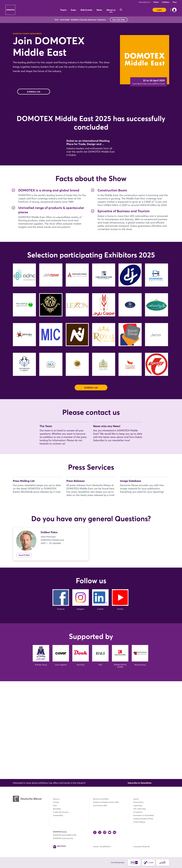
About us (56, 799)
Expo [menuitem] (74, 10)
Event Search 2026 (100, 805)
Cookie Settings (139, 822)
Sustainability (58, 815)
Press (175, 2)
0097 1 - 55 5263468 (51, 641)
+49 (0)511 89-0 (105, 847)
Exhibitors (166, 2)
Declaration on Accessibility (144, 815)
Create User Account (61, 812)
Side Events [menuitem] (86, 10)
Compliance (138, 812)
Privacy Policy (138, 802)
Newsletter (57, 809)
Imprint (136, 799)
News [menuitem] (99, 10)
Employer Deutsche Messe (143, 819)
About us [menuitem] (111, 10)
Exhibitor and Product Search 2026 (106, 802)
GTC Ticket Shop (140, 809)
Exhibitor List (34, 92)
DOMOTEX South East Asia (63, 838)
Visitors (156, 2)
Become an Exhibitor (101, 799)
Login (159, 10)
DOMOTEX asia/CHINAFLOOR (65, 835)
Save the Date (119, 20)
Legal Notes (138, 805)
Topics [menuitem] (63, 10)
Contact (56, 802)
